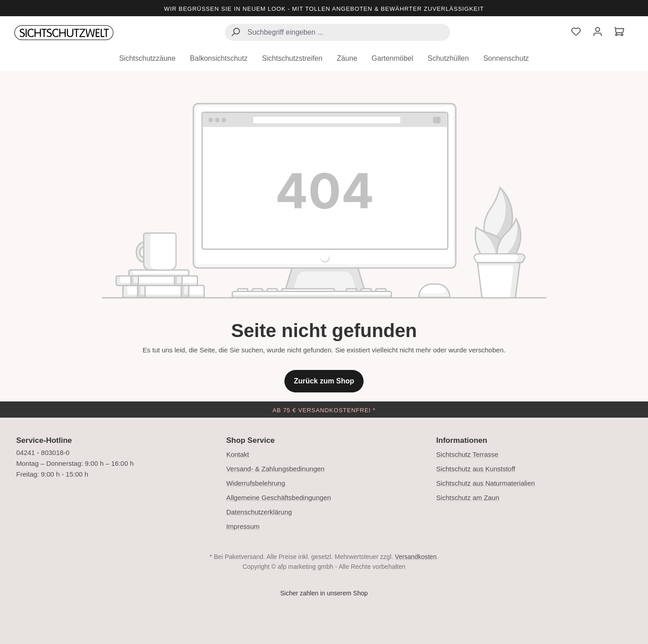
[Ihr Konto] (598, 33)
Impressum (243, 526)
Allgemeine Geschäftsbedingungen (279, 498)
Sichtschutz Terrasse (467, 454)
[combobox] (337, 32)
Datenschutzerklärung (259, 512)
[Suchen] (235, 33)
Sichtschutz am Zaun (468, 498)
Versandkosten (416, 557)
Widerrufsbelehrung (256, 483)
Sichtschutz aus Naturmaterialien (485, 483)
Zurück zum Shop (324, 381)
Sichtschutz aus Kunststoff (476, 469)
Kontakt (238, 454)
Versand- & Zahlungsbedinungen (276, 469)
